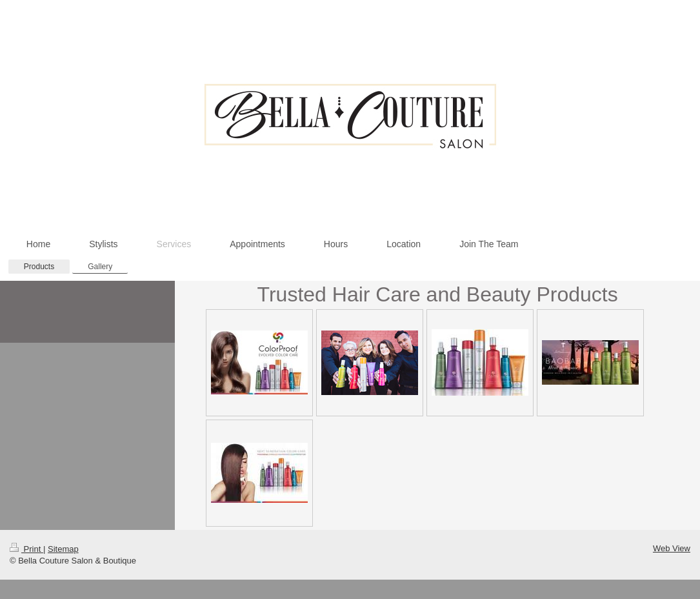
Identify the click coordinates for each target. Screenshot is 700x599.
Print (26, 549)
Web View (672, 548)
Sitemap (63, 549)
